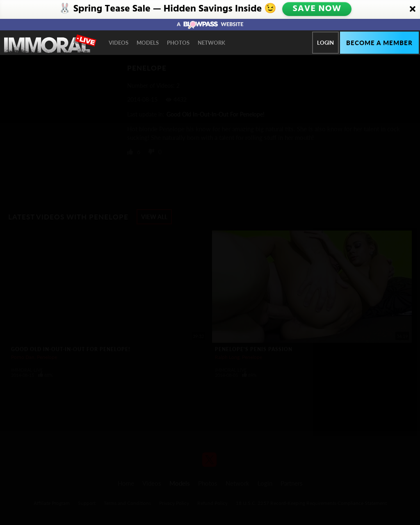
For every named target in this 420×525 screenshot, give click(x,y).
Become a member (379, 43)
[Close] (413, 9)
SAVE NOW (317, 9)
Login (325, 43)
